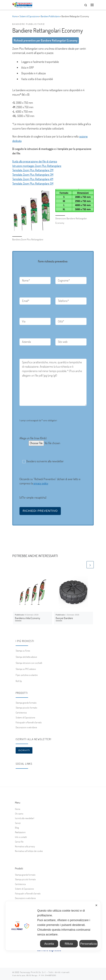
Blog (17, 828)
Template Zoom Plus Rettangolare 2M (33, 170)
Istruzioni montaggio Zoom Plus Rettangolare (37, 166)
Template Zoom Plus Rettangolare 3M (33, 175)
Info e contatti (21, 837)
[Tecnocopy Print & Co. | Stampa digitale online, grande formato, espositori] (22, 4)
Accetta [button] (49, 944)
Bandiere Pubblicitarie (50, 16)
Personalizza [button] (89, 944)
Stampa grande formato (26, 703)
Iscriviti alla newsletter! (25, 818)
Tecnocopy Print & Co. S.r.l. (33, 972)
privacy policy (41, 483)
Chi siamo (19, 814)
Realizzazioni (20, 832)
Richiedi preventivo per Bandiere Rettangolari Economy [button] (46, 40)
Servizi (18, 823)
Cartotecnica (21, 712)
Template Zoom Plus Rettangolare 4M (33, 179)
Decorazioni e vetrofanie (26, 727)
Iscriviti (24, 750)
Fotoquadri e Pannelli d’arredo (29, 722)
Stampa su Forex (23, 651)
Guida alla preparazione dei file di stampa (35, 161)
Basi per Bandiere (64, 618)
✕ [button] (96, 905)
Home (15, 16)
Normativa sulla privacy (25, 846)
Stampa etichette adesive (26, 657)
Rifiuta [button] (69, 944)
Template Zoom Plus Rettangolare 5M (33, 183)
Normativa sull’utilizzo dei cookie (29, 851)
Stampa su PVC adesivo (26, 669)
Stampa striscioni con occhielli (29, 663)
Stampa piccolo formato (26, 708)
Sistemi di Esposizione (29, 16)
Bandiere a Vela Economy (28, 618)
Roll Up (19, 681)
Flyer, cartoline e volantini (27, 675)
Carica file (19, 842)
